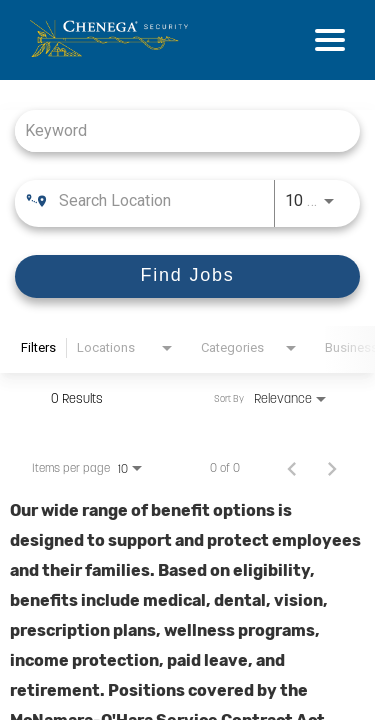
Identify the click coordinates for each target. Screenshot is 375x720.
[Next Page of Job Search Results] (332, 468)
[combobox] (177, 130)
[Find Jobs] (187, 276)
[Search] (187, 276)
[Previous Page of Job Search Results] (292, 468)
